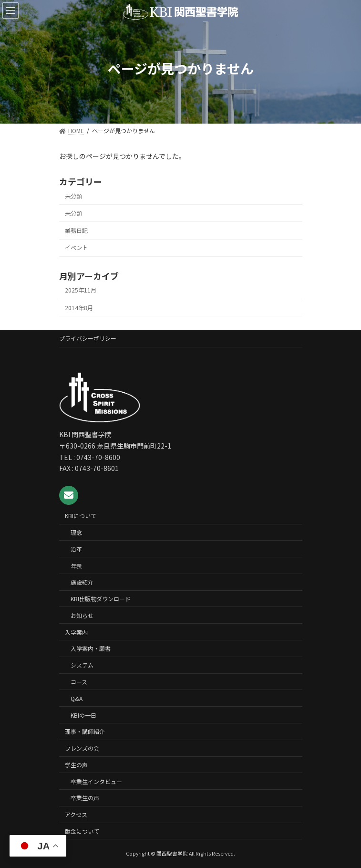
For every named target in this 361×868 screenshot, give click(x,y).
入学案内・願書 (91, 648)
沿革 (76, 549)
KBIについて (81, 516)
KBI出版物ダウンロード (101, 599)
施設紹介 (82, 582)
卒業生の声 (85, 798)
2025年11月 (81, 290)
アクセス (76, 814)
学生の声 (76, 765)
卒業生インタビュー (96, 781)
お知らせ (82, 615)
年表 (76, 565)
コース (79, 682)
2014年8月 (79, 307)
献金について (82, 831)
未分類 (73, 196)
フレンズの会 (82, 748)
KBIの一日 (83, 715)
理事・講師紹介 (85, 731)
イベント (76, 248)
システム (82, 665)
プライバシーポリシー (88, 338)
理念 (76, 532)
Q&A (77, 698)
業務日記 (76, 230)
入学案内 (76, 632)
